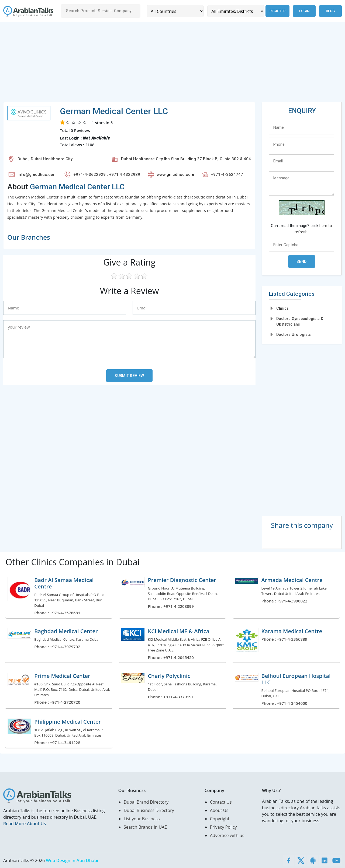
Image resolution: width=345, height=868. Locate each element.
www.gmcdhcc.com (175, 175)
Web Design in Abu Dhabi (72, 860)
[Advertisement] (165, 64)
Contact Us (221, 802)
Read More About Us (25, 824)
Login (304, 11)
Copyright (220, 819)
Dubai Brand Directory (146, 802)
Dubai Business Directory (149, 810)
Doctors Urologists (294, 334)
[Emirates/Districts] (235, 11)
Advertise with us (227, 835)
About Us (219, 810)
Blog (330, 11)
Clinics (282, 308)
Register (277, 11)
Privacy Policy (223, 827)
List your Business (142, 819)
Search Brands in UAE (145, 827)
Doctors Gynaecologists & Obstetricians (300, 321)
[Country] (175, 11)
